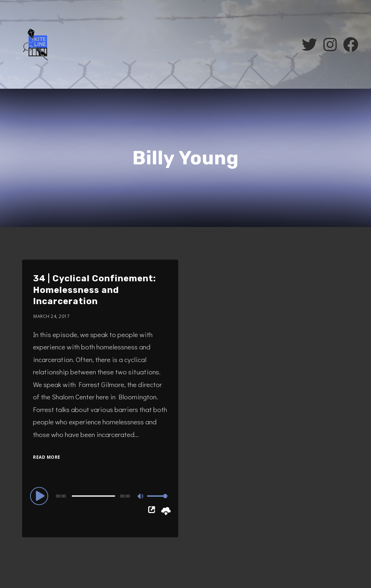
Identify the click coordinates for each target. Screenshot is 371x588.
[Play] (40, 496)
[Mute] (141, 497)
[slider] (93, 496)
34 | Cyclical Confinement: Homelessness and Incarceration (95, 290)
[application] (100, 496)
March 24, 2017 (51, 316)
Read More (47, 457)
